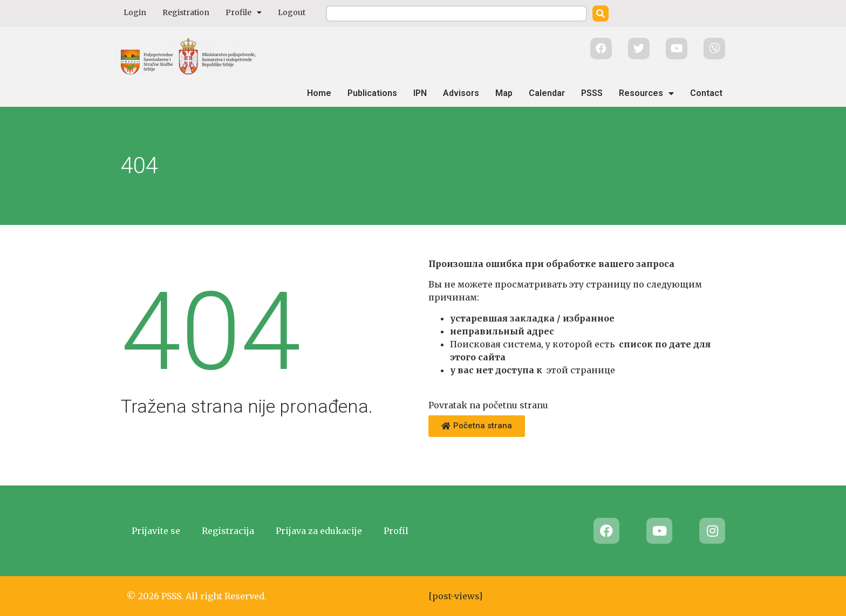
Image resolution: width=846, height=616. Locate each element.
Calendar (547, 93)
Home (319, 93)
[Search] (601, 13)
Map (504, 93)
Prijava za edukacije (319, 531)
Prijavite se (156, 531)
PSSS (592, 93)
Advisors (461, 93)
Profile (244, 12)
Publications (372, 93)
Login (135, 12)
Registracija (228, 531)
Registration (186, 12)
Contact (706, 93)
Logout (292, 12)
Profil (396, 531)
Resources (646, 93)
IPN (420, 93)
